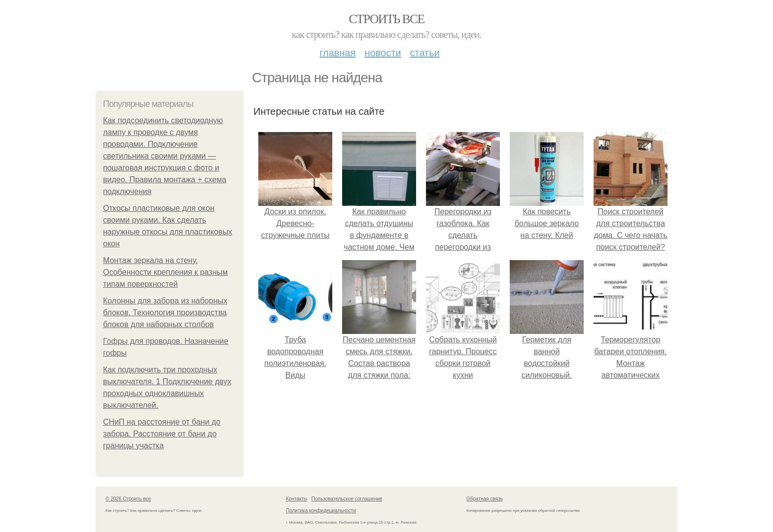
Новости (383, 53)
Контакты (297, 499)
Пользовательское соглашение (347, 499)
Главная (337, 53)
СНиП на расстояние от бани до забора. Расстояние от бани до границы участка (162, 434)
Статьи (424, 53)
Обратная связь (485, 499)
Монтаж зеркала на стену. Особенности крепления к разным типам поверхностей (165, 272)
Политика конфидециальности (321, 511)
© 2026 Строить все (128, 499)
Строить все (386, 19)
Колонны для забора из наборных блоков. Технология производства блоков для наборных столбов (165, 313)
